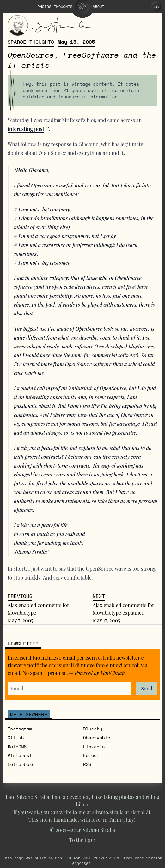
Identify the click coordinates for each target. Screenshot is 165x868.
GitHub (16, 738)
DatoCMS (17, 746)
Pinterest (20, 755)
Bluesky (93, 729)
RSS (87, 764)
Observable (97, 738)
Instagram (20, 729)
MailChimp (112, 673)
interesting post (26, 129)
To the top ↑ (82, 840)
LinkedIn (94, 746)
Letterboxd (21, 764)
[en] (156, 6)
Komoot (91, 755)
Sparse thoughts (31, 42)
